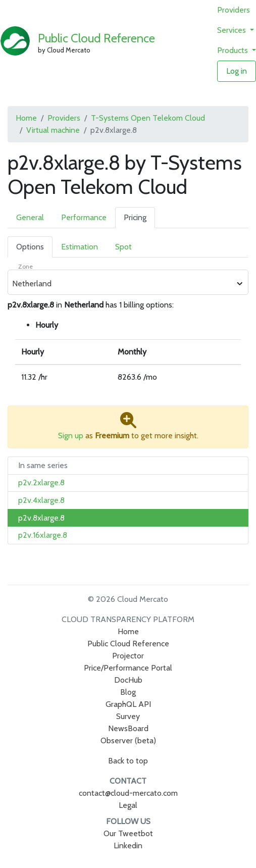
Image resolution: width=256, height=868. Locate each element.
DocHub (128, 680)
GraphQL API (128, 704)
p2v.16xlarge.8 (43, 535)
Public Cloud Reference (96, 38)
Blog (128, 692)
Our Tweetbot (128, 833)
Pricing (135, 217)
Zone (25, 266)
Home (26, 118)
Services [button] (233, 30)
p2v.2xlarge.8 (41, 482)
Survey (128, 716)
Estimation (80, 247)
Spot (123, 247)
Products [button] (234, 50)
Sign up (71, 436)
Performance (84, 217)
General (30, 217)
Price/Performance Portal (128, 668)
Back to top (128, 761)
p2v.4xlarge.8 (41, 500)
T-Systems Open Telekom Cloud (148, 118)
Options (30, 247)
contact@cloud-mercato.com (128, 793)
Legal (128, 805)
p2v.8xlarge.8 (41, 518)
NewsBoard (128, 728)
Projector (128, 656)
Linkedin (128, 846)
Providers (234, 10)
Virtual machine (53, 130)
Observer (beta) (128, 741)
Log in (237, 71)
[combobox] (122, 284)
